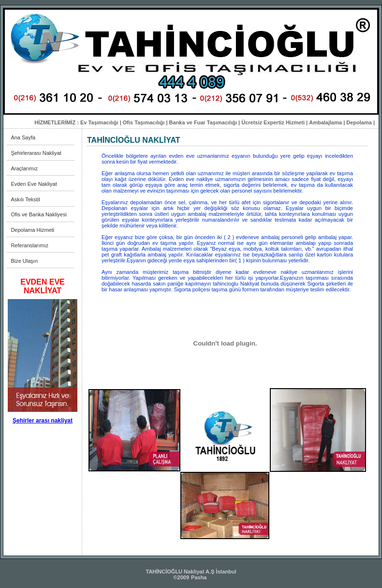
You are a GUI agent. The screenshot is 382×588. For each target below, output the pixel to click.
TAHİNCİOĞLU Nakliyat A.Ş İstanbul (191, 572)
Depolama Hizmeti (32, 230)
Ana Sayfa (23, 137)
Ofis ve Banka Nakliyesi (39, 214)
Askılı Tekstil (25, 199)
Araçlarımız (24, 168)
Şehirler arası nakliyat (43, 421)
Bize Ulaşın (24, 261)
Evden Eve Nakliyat (34, 184)
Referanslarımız (29, 245)
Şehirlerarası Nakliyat (36, 153)
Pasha (199, 577)
